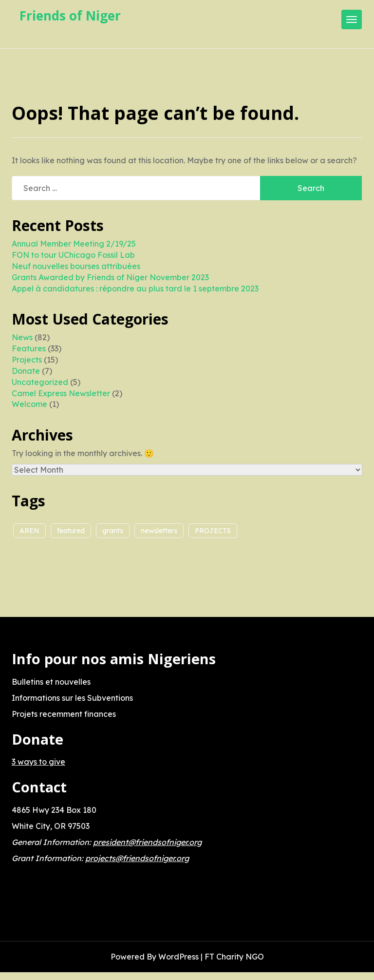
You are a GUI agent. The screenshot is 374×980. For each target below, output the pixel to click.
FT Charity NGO (234, 957)
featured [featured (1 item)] (71, 531)
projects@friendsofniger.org (137, 858)
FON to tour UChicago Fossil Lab (73, 255)
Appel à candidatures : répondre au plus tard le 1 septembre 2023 (135, 288)
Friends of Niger (70, 16)
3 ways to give (38, 762)
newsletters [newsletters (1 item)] (159, 531)
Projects (27, 360)
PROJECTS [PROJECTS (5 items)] (213, 531)
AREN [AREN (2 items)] (29, 531)
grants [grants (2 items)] (113, 531)
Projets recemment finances (64, 714)
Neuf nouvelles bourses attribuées (76, 266)
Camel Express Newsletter (61, 393)
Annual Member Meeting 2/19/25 (74, 244)
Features (29, 348)
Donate (26, 371)
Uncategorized (40, 382)
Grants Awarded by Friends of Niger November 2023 (110, 277)
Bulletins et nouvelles (51, 682)
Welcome (29, 404)
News (22, 337)
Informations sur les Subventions (72, 698)
